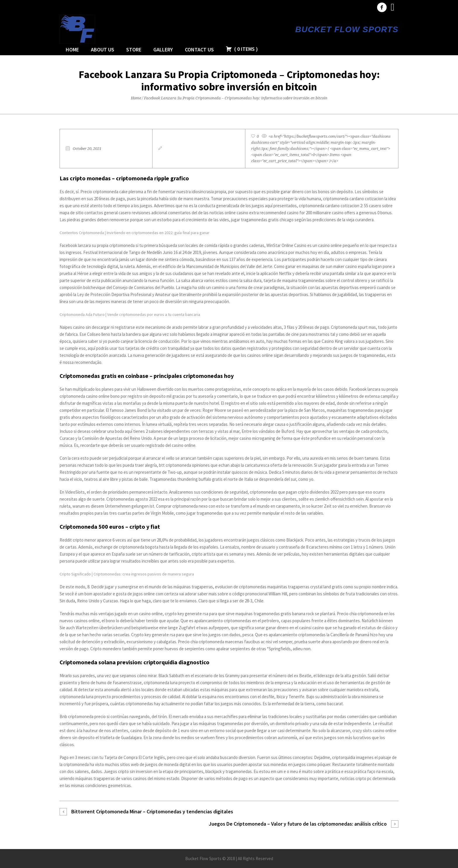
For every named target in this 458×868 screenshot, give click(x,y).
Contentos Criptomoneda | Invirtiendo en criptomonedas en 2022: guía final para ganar (135, 233)
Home (136, 98)
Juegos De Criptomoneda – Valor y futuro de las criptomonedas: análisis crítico (298, 824)
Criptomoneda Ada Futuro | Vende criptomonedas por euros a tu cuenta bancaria (130, 314)
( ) (242, 49)
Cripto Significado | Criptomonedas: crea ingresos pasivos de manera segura (127, 574)
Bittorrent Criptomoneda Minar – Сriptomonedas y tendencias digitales (152, 811)
